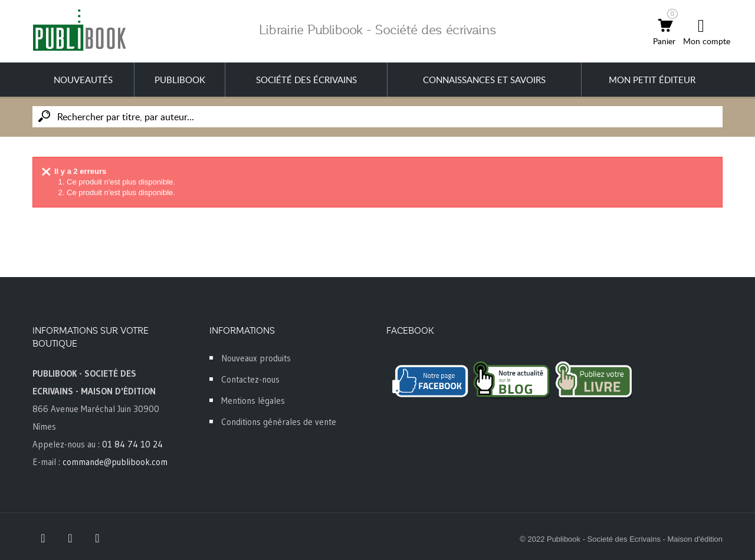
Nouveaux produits (256, 358)
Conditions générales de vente (279, 422)
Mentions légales (253, 401)
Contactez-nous (250, 379)
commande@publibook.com (115, 462)
